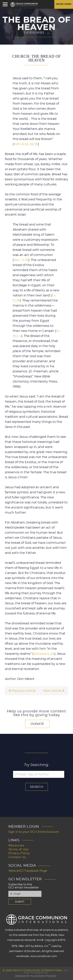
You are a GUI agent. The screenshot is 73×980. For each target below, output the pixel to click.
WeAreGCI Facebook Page (28, 871)
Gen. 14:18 (21, 260)
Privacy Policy (19, 853)
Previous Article (22, 691)
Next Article (54, 691)
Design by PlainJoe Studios (36, 976)
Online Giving (64, 4)
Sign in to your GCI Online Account (34, 832)
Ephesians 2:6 (44, 654)
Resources (16, 846)
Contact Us (17, 857)
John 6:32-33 (23, 144)
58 (36, 144)
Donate (37, 724)
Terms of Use (18, 849)
